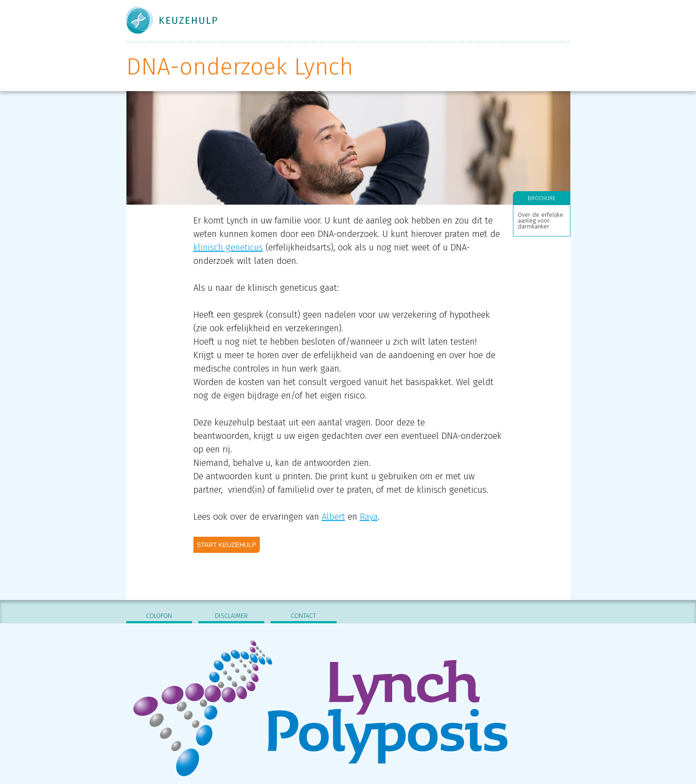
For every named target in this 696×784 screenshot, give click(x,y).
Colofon (159, 616)
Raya (369, 517)
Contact (303, 616)
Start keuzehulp (227, 545)
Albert (333, 517)
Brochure (542, 198)
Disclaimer (231, 616)
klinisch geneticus (228, 247)
